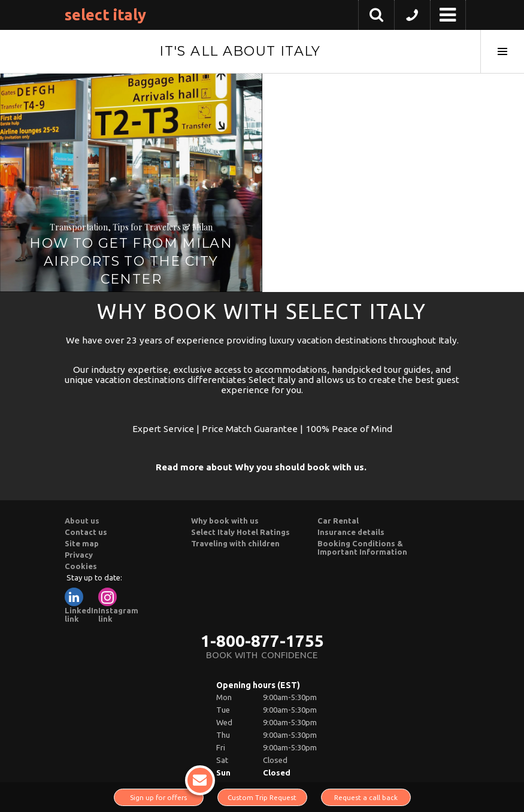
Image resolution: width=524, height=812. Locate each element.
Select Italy (105, 15)
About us (82, 521)
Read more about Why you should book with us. (261, 467)
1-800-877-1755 (262, 641)
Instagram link (118, 605)
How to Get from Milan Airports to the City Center (131, 261)
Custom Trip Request (262, 797)
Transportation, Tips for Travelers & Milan (131, 227)
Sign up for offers (167, 795)
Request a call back (366, 797)
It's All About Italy (240, 51)
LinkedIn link (81, 605)
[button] (412, 18)
